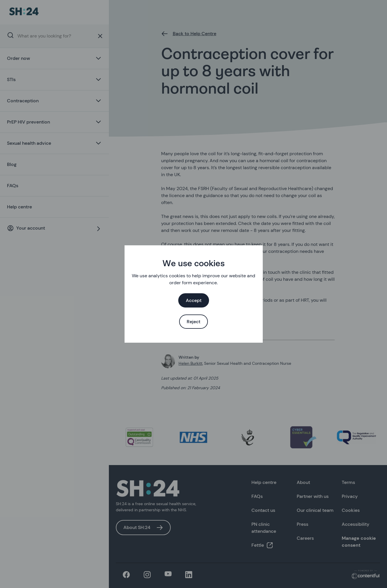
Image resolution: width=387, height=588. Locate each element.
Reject (193, 322)
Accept (194, 300)
